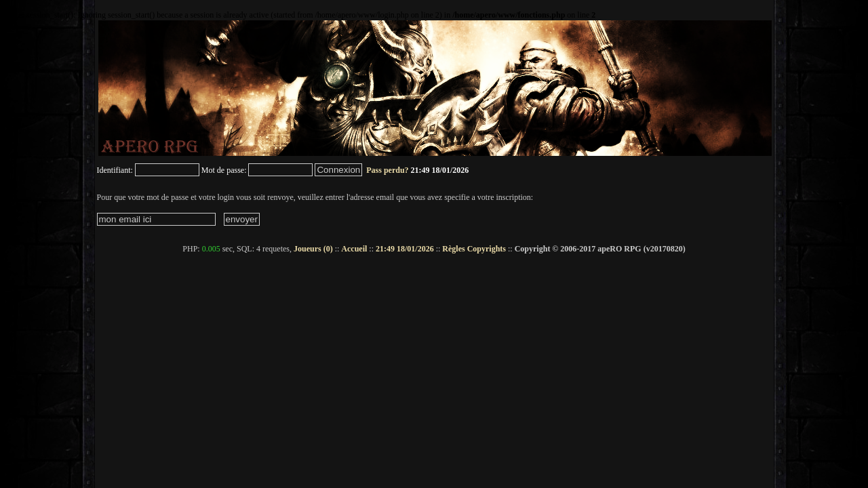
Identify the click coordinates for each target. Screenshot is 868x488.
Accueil (354, 249)
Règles (453, 249)
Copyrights (487, 249)
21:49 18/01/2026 (405, 249)
